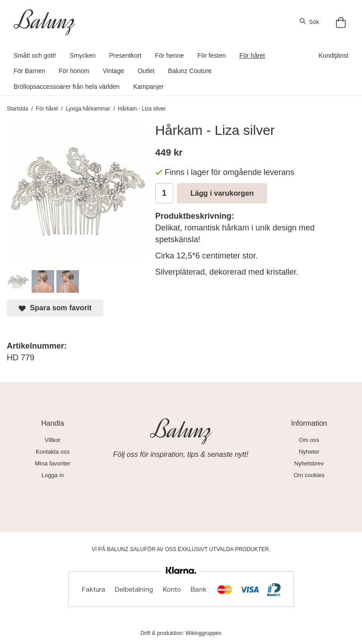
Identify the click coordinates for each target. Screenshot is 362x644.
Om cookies (309, 475)
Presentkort (125, 55)
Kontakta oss (53, 452)
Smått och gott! (35, 55)
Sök (309, 22)
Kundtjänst (334, 55)
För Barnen (29, 71)
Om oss (309, 440)
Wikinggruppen (204, 633)
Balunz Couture (190, 71)
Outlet (146, 71)
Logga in (53, 475)
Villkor (53, 440)
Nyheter (309, 452)
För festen (211, 55)
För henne (169, 55)
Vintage (114, 71)
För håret (252, 55)
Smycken (83, 55)
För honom (74, 71)
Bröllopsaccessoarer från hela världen (67, 87)
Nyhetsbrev (309, 463)
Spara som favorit (55, 308)
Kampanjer (149, 87)
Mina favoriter (53, 463)
